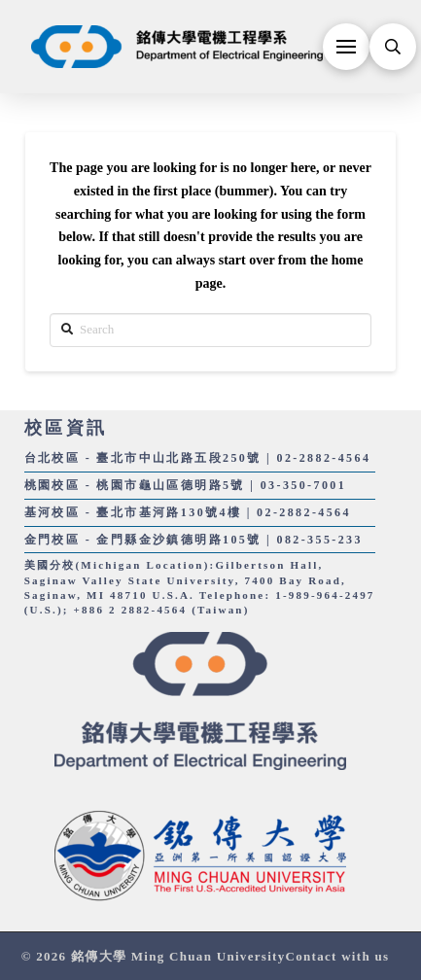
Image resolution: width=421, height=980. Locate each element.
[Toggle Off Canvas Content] (346, 47)
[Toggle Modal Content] (393, 47)
